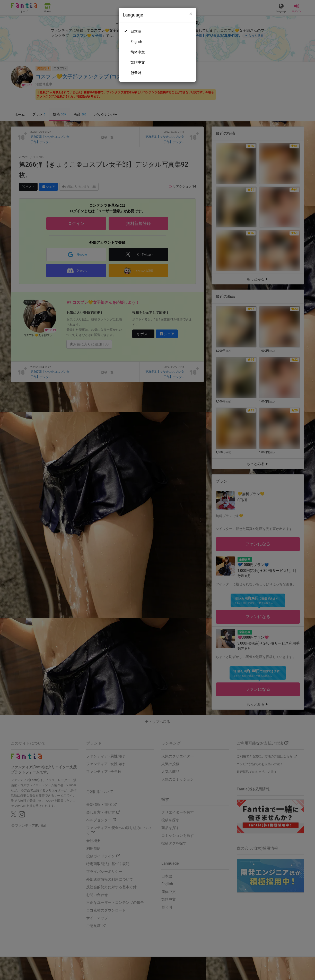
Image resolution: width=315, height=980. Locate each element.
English (136, 42)
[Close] (191, 14)
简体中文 (138, 52)
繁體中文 (138, 62)
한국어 (136, 73)
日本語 (136, 31)
